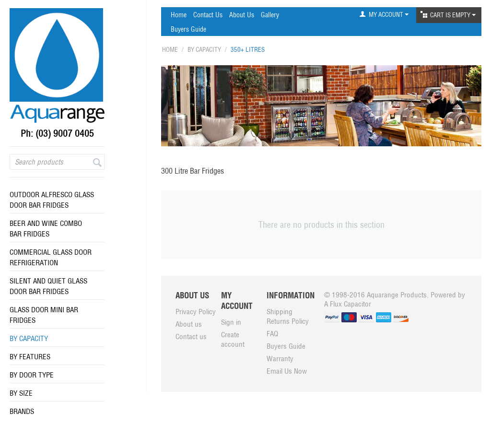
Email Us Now (287, 371)
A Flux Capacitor (348, 304)
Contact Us (208, 15)
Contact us (191, 336)
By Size (21, 393)
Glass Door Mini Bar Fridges (44, 315)
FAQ (272, 334)
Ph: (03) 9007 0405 (57, 133)
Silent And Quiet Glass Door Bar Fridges (48, 286)
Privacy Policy (196, 312)
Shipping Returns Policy (288, 316)
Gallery (270, 15)
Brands (22, 411)
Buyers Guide (188, 29)
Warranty (280, 359)
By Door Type (32, 375)
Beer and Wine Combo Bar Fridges (46, 229)
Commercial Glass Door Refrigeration (51, 257)
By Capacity (29, 338)
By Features (30, 357)
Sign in (231, 322)
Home (179, 15)
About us (189, 324)
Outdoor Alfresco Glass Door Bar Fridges (52, 200)
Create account (233, 339)
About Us (242, 15)
